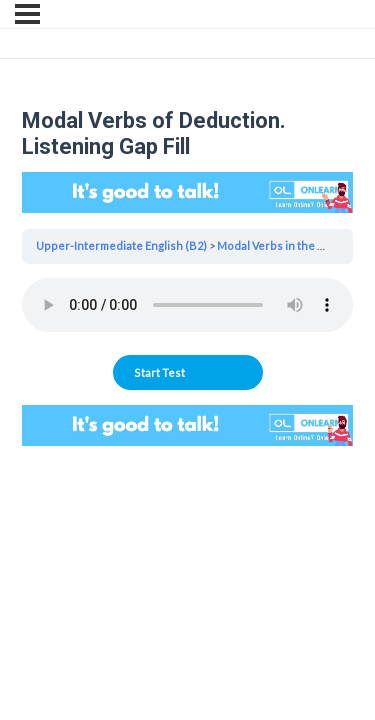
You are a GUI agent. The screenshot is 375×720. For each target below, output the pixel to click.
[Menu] (27, 14)
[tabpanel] (187, 309)
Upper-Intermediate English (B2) (121, 245)
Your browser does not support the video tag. (187, 192)
